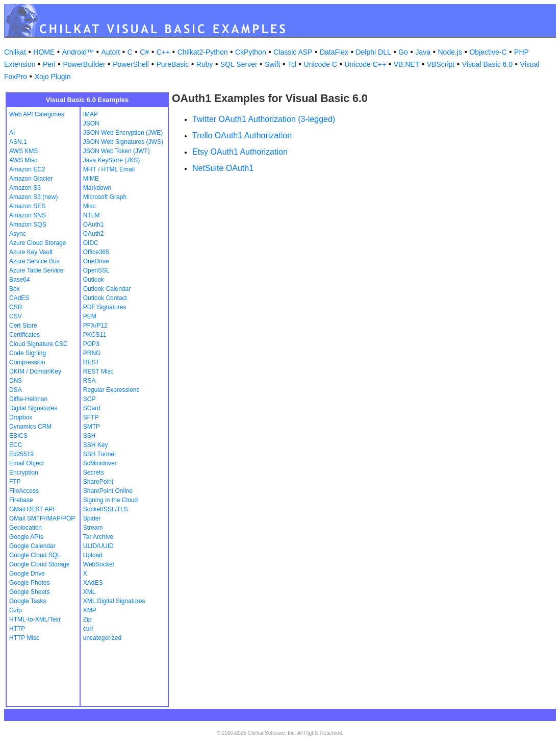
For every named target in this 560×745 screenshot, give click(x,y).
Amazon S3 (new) (33, 197)
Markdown (97, 188)
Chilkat (15, 52)
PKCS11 (95, 335)
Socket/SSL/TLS (106, 509)
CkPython (251, 52)
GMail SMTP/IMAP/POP (42, 518)
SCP (90, 399)
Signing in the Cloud (110, 500)
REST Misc (98, 371)
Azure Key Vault (31, 252)
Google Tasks (28, 601)
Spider (92, 518)
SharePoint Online (108, 491)
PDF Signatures (105, 307)
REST (91, 362)
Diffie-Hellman (28, 399)
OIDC (91, 243)
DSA (16, 390)
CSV (16, 316)
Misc (90, 206)
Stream (93, 528)
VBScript (441, 64)
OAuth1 (94, 225)
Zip (87, 619)
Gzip (16, 610)
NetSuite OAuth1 (223, 168)
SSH (90, 436)
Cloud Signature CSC (39, 344)
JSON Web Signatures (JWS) (123, 142)
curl (88, 629)
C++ (163, 52)
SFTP (91, 417)
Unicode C (321, 64)
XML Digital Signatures (114, 601)
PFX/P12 (95, 326)
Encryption (24, 473)
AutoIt (111, 52)
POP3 (91, 344)
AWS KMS (23, 151)
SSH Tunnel (99, 454)
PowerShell (131, 64)
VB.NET (407, 64)
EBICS (18, 436)
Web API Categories (37, 114)
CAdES (19, 298)
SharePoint (98, 482)
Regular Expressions (111, 390)
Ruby (205, 64)
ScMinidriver (100, 463)
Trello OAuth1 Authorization (242, 135)
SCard (92, 408)
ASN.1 (18, 142)
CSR (16, 307)
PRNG (92, 353)
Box (15, 289)
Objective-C (488, 52)
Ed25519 (21, 454)
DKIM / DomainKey (35, 371)
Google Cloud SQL (35, 555)
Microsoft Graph (105, 197)
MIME (91, 179)
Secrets (94, 473)
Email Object (27, 463)
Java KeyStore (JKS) (111, 160)
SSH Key (96, 445)
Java (423, 52)
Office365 (96, 252)
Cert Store (23, 326)
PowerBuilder (84, 64)
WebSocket (99, 564)
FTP (15, 482)
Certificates (24, 335)
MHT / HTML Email (109, 169)
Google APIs (26, 537)
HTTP (17, 629)
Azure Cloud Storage (37, 243)
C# (144, 52)
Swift (272, 64)
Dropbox (21, 417)
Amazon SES (27, 206)
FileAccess (24, 491)
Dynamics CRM (30, 427)
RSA (90, 381)
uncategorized (102, 638)
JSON (91, 123)
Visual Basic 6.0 (487, 64)
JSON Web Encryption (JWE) (123, 133)
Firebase (21, 500)
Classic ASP (293, 52)
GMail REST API (32, 509)
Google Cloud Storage (40, 564)
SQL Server (239, 64)
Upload (93, 555)
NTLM (92, 215)
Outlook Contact (105, 298)
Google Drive (27, 574)
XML (90, 592)
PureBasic (172, 64)
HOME (44, 52)
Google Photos (29, 583)
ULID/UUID (98, 546)
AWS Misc (23, 160)
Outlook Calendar (107, 289)
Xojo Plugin (53, 77)
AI (12, 133)
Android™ (78, 52)
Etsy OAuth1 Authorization (240, 152)
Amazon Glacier (31, 179)
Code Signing (28, 353)
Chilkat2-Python (203, 52)
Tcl (292, 64)
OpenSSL (96, 270)
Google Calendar (32, 546)
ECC (16, 445)
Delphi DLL (373, 52)
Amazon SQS (28, 225)
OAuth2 (94, 234)
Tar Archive (98, 537)
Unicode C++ (365, 64)
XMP (90, 610)
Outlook (94, 280)
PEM (90, 316)
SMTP (92, 427)
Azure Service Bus (34, 261)
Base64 (20, 280)
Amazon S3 (25, 188)
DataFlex (334, 52)
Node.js (450, 52)
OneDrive (96, 261)
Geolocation (26, 528)
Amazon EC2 (27, 169)
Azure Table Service (36, 270)
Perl (49, 64)
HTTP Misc (24, 638)
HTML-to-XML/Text (35, 619)
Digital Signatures (33, 408)
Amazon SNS (28, 215)
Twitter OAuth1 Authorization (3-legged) (264, 119)
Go (403, 52)
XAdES (93, 583)
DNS (16, 381)
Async (18, 234)
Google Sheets (29, 592)
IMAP (91, 114)
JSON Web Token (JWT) (117, 151)
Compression (27, 362)
